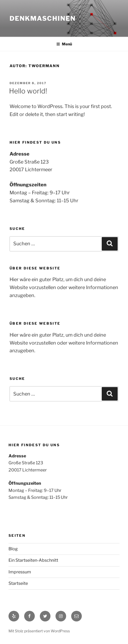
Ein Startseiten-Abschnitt (33, 560)
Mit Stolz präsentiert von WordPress (39, 631)
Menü (64, 44)
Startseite (18, 583)
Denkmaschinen (43, 18)
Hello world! (28, 91)
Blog (13, 549)
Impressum (20, 572)
